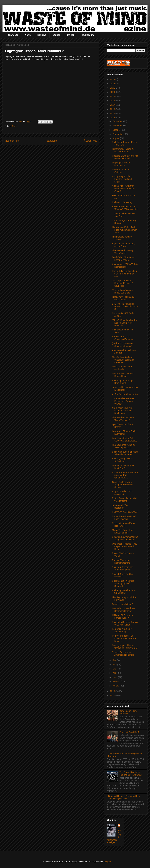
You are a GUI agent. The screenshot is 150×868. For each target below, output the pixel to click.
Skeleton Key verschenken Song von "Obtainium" (125, 538)
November (118, 126)
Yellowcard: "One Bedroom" (120, 507)
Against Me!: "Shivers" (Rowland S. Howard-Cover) (124, 189)
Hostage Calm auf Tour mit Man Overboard (125, 157)
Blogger (107, 862)
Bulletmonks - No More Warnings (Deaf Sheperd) (123, 584)
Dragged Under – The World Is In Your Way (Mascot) (124, 797)
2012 (113, 695)
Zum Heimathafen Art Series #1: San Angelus (125, 439)
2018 (113, 101)
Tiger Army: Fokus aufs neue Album (123, 298)
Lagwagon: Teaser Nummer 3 (121, 164)
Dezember (118, 121)
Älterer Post (90, 141)
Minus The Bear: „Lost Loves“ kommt (123, 531)
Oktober (117, 130)
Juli (114, 660)
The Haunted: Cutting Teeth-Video (122, 252)
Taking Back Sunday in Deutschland (123, 375)
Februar (117, 681)
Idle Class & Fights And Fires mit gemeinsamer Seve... (124, 230)
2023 (113, 79)
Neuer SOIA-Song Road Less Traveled (124, 518)
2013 (113, 691)
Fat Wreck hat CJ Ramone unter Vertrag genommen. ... (125, 475)
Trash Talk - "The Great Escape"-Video (123, 259)
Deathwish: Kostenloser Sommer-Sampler (124, 610)
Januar (116, 686)
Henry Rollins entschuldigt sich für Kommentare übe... (125, 274)
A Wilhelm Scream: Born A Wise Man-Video (125, 623)
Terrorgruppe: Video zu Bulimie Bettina (123, 150)
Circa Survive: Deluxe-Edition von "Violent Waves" (123, 401)
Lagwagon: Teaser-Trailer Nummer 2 (124, 433)
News (28, 35)
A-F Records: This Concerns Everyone (123, 338)
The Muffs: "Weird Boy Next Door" (123, 467)
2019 (113, 96)
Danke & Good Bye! (129, 732)
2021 (113, 88)
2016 (113, 109)
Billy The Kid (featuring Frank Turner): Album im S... (125, 306)
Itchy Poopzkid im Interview (128, 712)
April (115, 673)
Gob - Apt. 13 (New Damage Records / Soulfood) (122, 283)
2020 (113, 92)
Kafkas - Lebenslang (122, 202)
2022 (113, 84)
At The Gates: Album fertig (125, 394)
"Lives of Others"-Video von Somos (123, 215)
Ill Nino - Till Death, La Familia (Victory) (123, 617)
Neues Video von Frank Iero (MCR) (123, 525)
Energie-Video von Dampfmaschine (121, 561)
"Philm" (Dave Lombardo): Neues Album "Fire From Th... (125, 323)
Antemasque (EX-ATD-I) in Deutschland (125, 265)
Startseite (13, 35)
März (115, 677)
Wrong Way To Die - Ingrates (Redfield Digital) (122, 179)
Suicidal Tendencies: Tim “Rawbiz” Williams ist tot (125, 208)
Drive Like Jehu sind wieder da (122, 368)
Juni (115, 664)
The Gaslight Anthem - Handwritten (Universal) (131, 773)
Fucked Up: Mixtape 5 (123, 604)
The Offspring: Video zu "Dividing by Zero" (124, 446)
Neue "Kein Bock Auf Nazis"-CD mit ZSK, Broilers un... (123, 411)
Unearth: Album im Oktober (121, 171)
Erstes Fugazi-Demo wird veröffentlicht (124, 500)
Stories (56, 35)
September (118, 134)
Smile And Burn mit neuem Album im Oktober (125, 453)
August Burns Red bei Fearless (123, 575)
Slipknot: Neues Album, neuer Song (123, 245)
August (116, 138)
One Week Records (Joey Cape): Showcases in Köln (125, 546)
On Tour (71, 35)
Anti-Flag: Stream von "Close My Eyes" (123, 568)
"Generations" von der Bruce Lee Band (123, 291)
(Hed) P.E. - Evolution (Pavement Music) (122, 345)
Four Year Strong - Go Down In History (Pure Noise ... (124, 638)
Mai (115, 669)
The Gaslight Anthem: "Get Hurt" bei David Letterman (123, 360)
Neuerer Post (12, 141)
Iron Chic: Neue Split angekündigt (122, 630)
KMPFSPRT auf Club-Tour (125, 512)
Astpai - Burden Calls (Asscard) (122, 493)
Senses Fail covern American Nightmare (123, 653)
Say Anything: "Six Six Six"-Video (123, 460)
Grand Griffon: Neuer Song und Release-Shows (123, 485)
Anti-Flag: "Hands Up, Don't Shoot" (123, 382)
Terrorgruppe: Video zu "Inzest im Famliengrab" (125, 647)
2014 (113, 118)
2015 (113, 113)
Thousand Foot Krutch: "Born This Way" (123, 419)
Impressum (88, 35)
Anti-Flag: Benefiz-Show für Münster (124, 592)
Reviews (42, 35)
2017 (113, 105)
